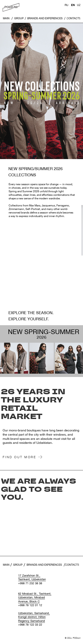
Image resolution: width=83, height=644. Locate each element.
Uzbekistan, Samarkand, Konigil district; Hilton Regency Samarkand (34, 617)
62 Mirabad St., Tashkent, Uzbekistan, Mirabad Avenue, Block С (35, 598)
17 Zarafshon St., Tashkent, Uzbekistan (32, 578)
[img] (11, 7)
